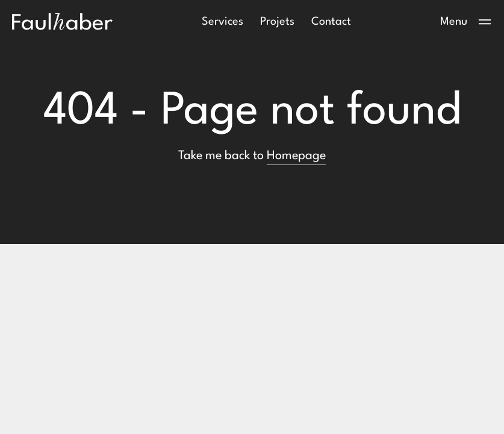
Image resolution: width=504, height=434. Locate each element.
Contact (331, 22)
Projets (277, 22)
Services (222, 22)
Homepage (296, 156)
